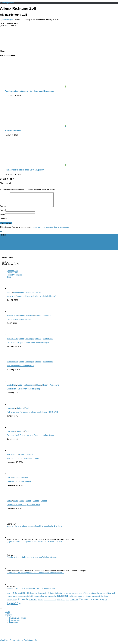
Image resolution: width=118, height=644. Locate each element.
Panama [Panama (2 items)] (97, 599)
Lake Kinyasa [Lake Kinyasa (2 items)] (23, 599)
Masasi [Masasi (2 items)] (75, 599)
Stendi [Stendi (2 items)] (68, 603)
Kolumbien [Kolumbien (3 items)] (11, 599)
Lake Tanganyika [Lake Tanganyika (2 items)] (49, 599)
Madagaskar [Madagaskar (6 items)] (61, 599)
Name (2, 213)
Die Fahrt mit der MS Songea (19, 484)
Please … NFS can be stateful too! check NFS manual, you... (32, 591)
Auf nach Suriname (13, 130)
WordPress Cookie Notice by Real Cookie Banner (20, 643)
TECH (7, 614)
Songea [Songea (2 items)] (63, 603)
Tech (27, 411)
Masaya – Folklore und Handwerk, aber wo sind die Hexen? (31, 299)
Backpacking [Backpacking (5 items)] (24, 596)
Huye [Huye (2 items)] (90, 596)
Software (20, 411)
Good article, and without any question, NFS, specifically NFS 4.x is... (35, 529)
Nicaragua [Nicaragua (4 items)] (89, 599)
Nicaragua (30, 295)
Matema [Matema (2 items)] (80, 599)
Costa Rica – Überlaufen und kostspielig (23, 392)
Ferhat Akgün (8, 20)
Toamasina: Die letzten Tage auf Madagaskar (24, 170)
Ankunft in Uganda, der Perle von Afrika (23, 461)
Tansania (24, 480)
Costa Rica (11, 388)
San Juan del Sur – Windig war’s (20, 368)
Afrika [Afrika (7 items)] (14, 596)
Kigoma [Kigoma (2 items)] (105, 596)
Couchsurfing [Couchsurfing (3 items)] (43, 596)
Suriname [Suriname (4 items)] (74, 602)
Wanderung (47, 318)
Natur (22, 318)
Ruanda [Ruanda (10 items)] (23, 602)
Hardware (11, 411)
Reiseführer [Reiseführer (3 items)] (104, 599)
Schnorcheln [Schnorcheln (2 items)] (53, 603)
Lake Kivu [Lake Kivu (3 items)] (31, 599)
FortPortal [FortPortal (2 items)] (68, 596)
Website (3, 221)
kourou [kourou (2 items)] (17, 599)
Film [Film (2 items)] (64, 596)
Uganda (30, 457)
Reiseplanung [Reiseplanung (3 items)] (12, 603)
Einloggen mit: (6, 183)
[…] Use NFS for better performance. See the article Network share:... (35, 544)
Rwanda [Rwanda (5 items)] (33, 602)
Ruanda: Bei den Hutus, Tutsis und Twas (24, 507)
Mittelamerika (19, 295)
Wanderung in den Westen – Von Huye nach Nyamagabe (29, 91)
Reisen (39, 295)
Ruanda (36, 503)
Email (2, 217)
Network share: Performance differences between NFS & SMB (32, 415)
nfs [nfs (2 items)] (83, 599)
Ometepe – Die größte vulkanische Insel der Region (28, 345)
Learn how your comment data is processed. (51, 230)
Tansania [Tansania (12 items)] (85, 602)
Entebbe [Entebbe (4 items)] (59, 596)
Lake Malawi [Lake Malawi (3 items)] (40, 599)
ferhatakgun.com (7, 3)
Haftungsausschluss (17, 621)
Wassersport (48, 341)
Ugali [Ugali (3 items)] (105, 603)
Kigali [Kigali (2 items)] (101, 596)
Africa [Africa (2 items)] (8, 596)
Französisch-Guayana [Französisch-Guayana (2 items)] (78, 596)
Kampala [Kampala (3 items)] (95, 596)
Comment (5, 209)
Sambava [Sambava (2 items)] (46, 603)
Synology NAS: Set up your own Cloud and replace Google (31, 438)
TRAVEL (8, 617)
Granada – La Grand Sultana (19, 322)
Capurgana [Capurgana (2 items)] (34, 596)
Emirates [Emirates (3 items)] (51, 596)
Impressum (14, 625)
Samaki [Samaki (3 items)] (41, 603)
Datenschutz (14, 623)
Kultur (9, 295)
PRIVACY (9, 619)
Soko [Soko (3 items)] (59, 603)
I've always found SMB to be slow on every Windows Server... (32, 560)
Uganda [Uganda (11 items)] (13, 606)
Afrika (9, 457)
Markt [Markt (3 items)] (71, 599)
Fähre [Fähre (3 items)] (86, 596)
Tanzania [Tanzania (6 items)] (98, 602)
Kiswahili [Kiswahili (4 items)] (111, 596)
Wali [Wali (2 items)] (20, 607)
